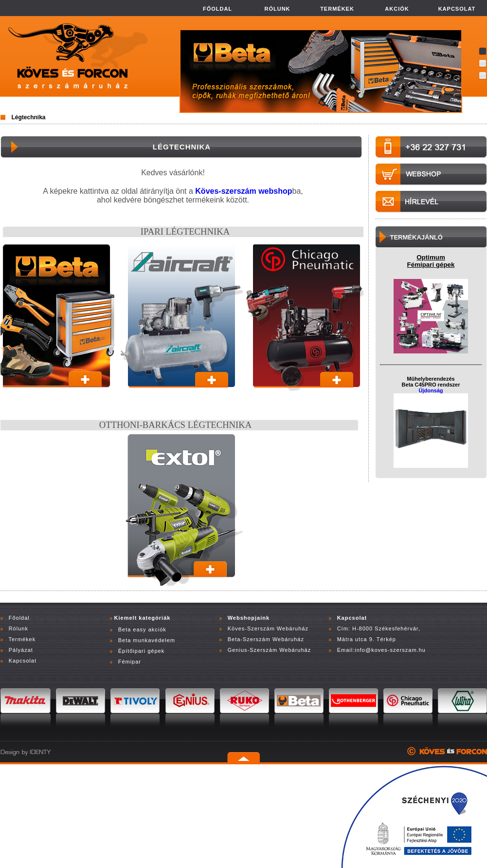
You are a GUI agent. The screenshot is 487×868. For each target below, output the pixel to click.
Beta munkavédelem (147, 640)
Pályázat (21, 650)
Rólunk (18, 628)
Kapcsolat (23, 661)
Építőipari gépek (142, 651)
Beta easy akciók (142, 629)
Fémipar (130, 662)
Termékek (22, 639)
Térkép (386, 639)
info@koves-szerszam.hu (390, 650)
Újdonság (431, 390)
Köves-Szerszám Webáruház (267, 628)
